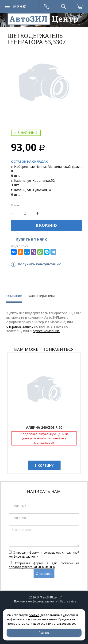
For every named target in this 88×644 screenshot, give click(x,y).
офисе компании (46, 331)
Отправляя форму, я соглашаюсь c (44, 555)
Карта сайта (68, 601)
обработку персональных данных (32, 567)
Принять (44, 633)
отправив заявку (20, 326)
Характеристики (42, 296)
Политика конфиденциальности (36, 601)
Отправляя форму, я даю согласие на (44, 565)
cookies (34, 615)
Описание (14, 296)
